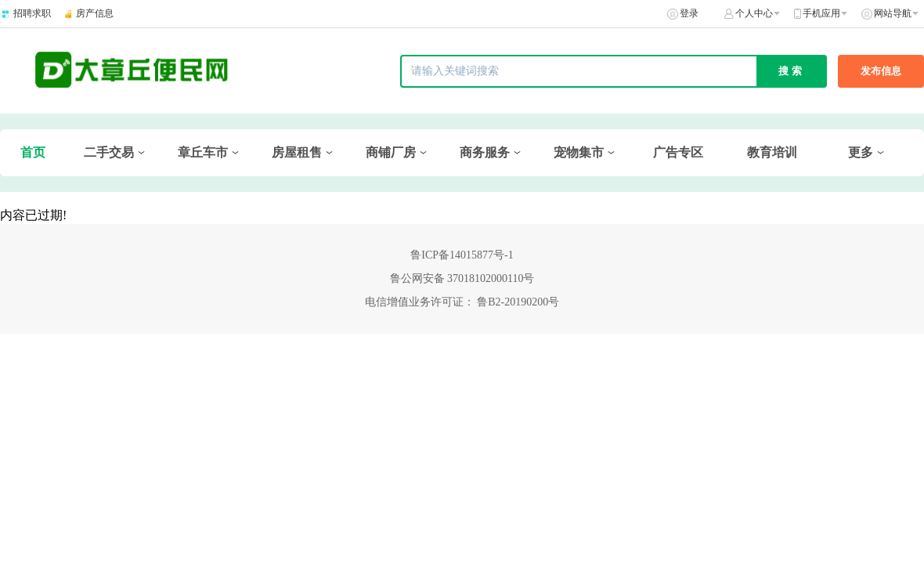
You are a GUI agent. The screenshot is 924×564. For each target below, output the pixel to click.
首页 (33, 152)
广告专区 (678, 152)
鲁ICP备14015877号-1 (462, 255)
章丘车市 (203, 152)
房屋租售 (297, 152)
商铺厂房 (391, 152)
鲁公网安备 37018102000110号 (462, 278)
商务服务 (485, 152)
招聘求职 (32, 13)
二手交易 (109, 152)
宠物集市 (579, 152)
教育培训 (772, 152)
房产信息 (95, 13)
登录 (689, 13)
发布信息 (881, 71)
